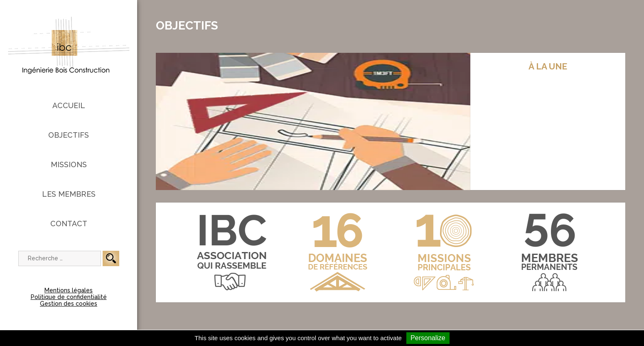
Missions (69, 164)
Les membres (69, 194)
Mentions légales (69, 290)
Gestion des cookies (69, 304)
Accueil (69, 105)
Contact (69, 224)
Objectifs (69, 135)
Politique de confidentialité (69, 297)
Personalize (428, 338)
